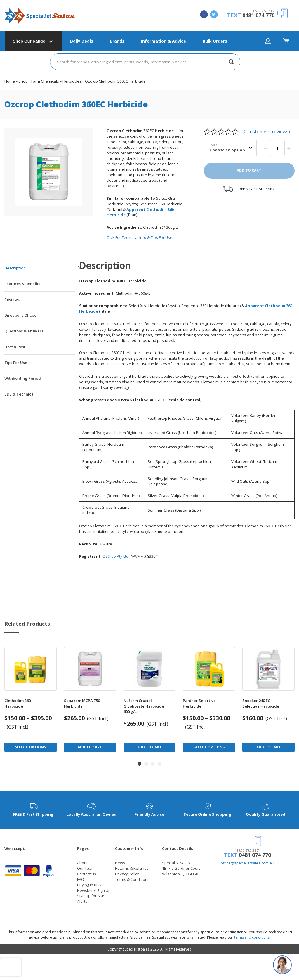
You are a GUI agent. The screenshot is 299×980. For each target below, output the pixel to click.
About (82, 863)
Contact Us (87, 874)
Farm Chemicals (45, 81)
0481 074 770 (258, 15)
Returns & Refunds (132, 868)
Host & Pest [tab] (15, 347)
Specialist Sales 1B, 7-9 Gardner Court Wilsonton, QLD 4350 (181, 868)
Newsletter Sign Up (94, 890)
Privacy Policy (127, 874)
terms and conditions (252, 937)
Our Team (86, 868)
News (120, 863)
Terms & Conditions (132, 879)
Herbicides (72, 81)
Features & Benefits (22, 284)
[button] (139, 764)
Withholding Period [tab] (23, 378)
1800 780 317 (263, 11)
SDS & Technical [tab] (20, 394)
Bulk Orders (215, 41)
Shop (23, 81)
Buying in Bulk (89, 885)
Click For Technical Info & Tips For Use (139, 237)
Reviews (12, 300)
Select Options (30, 747)
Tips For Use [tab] (16, 363)
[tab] (40, 268)
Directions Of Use (20, 315)
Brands (117, 41)
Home (10, 81)
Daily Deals (82, 41)
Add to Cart (90, 747)
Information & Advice (164, 41)
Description (15, 268)
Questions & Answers (24, 331)
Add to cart (249, 170)
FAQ (81, 879)
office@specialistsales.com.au (247, 863)
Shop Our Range (29, 41)
